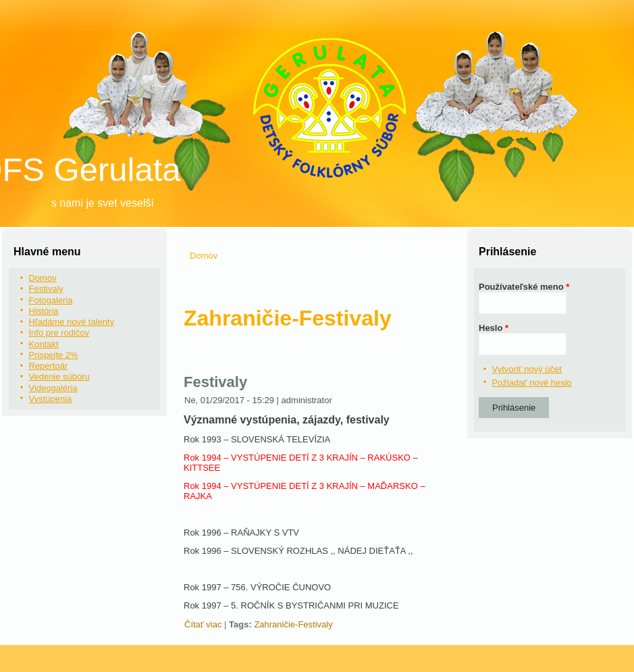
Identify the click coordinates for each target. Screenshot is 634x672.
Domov (43, 278)
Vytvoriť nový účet (527, 369)
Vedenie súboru (59, 377)
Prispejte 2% (54, 355)
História (44, 311)
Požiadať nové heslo (532, 383)
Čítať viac (203, 624)
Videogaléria (53, 388)
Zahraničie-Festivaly (293, 624)
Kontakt (44, 344)
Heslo (494, 328)
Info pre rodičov (59, 333)
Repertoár (49, 366)
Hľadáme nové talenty (72, 322)
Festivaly (46, 289)
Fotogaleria (51, 300)
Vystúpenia (51, 399)
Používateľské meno (524, 287)
